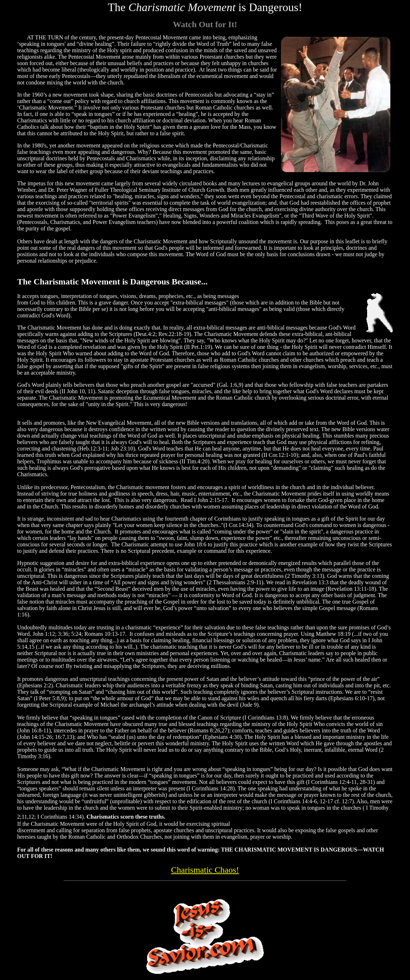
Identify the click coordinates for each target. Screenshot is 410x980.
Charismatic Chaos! (205, 870)
